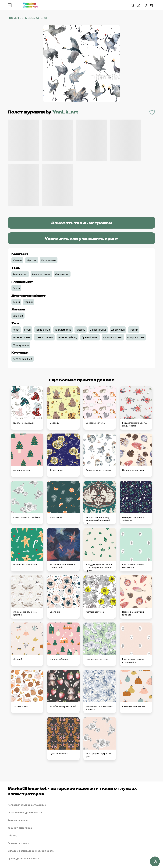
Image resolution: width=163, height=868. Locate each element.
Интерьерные (49, 260)
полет (16, 330)
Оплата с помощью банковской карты (31, 851)
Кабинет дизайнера (20, 828)
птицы (28, 330)
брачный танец (90, 337)
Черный (29, 302)
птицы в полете (136, 337)
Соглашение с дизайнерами (25, 813)
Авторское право (18, 820)
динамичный (118, 330)
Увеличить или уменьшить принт (81, 238)
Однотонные (62, 274)
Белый (16, 288)
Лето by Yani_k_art (23, 359)
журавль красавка (113, 337)
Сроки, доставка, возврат (23, 859)
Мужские (32, 260)
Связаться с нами (18, 843)
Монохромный (21, 345)
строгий (134, 330)
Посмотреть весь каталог (28, 18)
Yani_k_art (65, 112)
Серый (16, 302)
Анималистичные (41, 274)
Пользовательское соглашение (27, 805)
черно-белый (43, 330)
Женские (17, 260)
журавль (81, 330)
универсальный (98, 330)
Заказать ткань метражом (82, 223)
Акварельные (20, 274)
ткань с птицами (44, 337)
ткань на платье (22, 337)
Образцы (13, 836)
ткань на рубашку (67, 337)
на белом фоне (63, 330)
